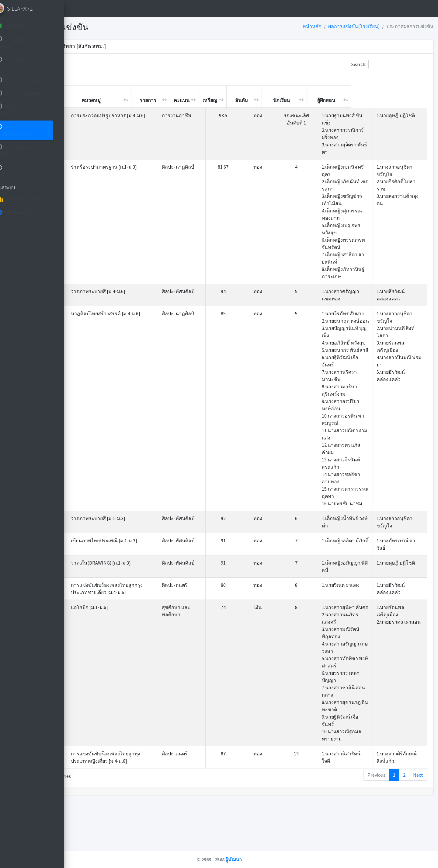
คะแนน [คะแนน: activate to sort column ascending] (258, 100)
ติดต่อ (132, 9)
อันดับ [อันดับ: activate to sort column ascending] (317, 100)
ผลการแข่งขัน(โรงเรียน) (354, 26)
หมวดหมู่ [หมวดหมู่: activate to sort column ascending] (167, 100)
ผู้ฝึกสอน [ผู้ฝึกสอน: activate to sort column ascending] (402, 100)
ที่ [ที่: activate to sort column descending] (93, 100)
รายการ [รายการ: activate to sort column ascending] (224, 100)
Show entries (109, 64)
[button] (85, 9)
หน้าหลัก (107, 9)
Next (418, 826)
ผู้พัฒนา (272, 859)
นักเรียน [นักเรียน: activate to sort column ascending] (358, 100)
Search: (389, 64)
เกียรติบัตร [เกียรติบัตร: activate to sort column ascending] (115, 96)
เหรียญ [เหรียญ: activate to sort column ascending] (286, 100)
